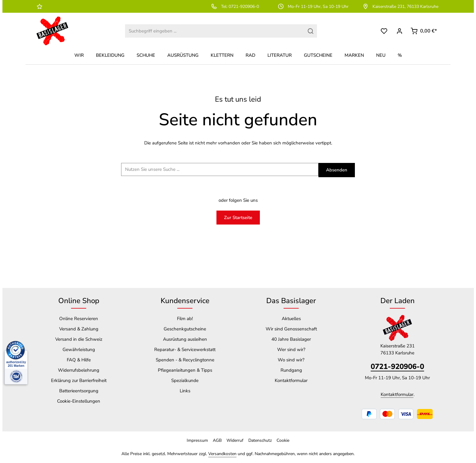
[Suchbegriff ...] (220, 169)
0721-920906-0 (397, 367)
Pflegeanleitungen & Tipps (185, 370)
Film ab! (185, 319)
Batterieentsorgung (79, 391)
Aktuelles (291, 319)
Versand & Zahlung (79, 329)
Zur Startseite (238, 218)
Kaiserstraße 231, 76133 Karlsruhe (400, 6)
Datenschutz (260, 440)
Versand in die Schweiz (79, 339)
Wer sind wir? (291, 350)
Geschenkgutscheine (185, 329)
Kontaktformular (291, 380)
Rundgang (291, 370)
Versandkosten (222, 454)
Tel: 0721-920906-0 (235, 6)
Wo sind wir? (291, 360)
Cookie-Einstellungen (79, 401)
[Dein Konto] (399, 31)
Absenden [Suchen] (337, 170)
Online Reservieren (79, 319)
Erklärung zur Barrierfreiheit (79, 380)
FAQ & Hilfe (79, 360)
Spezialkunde (185, 380)
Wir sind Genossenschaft (291, 329)
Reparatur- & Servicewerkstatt (185, 350)
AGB (217, 440)
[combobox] (215, 31)
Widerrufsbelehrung (79, 370)
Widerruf (235, 440)
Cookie (283, 440)
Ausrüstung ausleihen (185, 339)
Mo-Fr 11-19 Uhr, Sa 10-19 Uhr (313, 6)
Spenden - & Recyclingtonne (185, 360)
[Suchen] (311, 31)
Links (185, 391)
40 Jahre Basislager (291, 339)
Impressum (197, 440)
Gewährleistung (79, 350)
